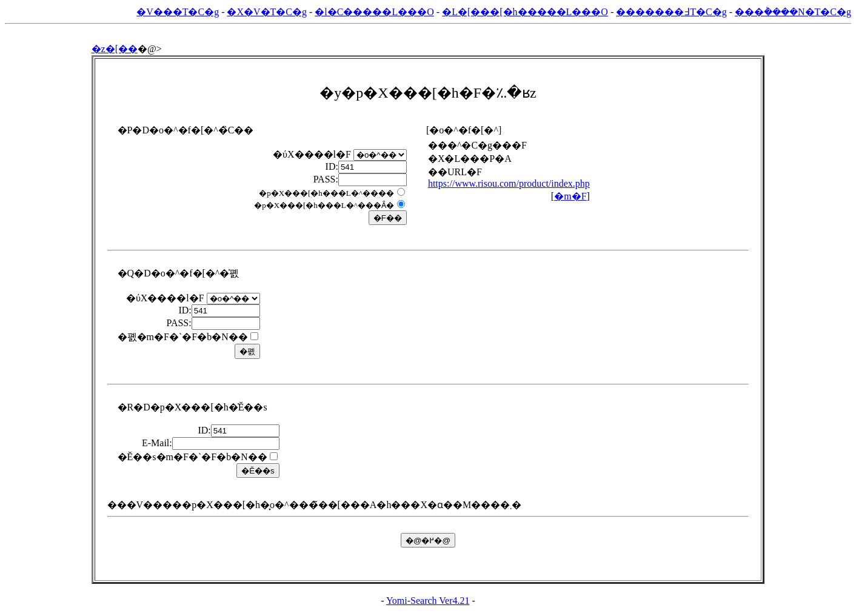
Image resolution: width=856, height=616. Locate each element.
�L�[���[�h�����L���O (525, 12)
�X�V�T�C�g (267, 12)
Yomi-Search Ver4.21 (428, 601)
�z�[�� (115, 49)
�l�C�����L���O (374, 12)
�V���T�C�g (178, 12)
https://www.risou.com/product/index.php (509, 183)
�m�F (570, 196)
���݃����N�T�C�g (793, 12)
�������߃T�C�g (671, 12)
